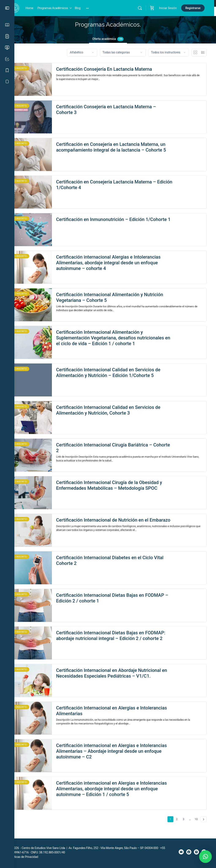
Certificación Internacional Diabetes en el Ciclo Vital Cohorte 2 (119, 563)
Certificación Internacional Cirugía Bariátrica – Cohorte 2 (118, 450)
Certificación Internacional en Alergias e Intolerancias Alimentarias (112, 713)
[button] (205, 857)
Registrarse (195, 8)
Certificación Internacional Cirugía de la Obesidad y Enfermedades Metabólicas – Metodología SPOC (123, 488)
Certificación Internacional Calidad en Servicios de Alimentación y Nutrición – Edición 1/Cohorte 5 (123, 375)
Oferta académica (115, 39)
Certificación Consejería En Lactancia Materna (118, 69)
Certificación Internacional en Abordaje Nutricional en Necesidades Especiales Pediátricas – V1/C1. (123, 676)
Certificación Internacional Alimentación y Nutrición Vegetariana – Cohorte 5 (114, 297)
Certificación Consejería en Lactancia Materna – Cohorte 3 (120, 110)
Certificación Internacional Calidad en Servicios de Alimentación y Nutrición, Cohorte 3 (123, 413)
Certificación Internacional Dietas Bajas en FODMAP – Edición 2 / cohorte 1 (114, 601)
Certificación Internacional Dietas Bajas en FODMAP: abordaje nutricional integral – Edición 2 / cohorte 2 (122, 641)
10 (197, 821)
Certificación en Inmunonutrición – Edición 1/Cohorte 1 (115, 222)
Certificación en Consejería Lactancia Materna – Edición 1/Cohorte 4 (120, 185)
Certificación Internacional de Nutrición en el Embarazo (117, 525)
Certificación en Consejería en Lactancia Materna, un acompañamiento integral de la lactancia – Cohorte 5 (122, 150)
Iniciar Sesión (170, 8)
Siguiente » (204, 822)
